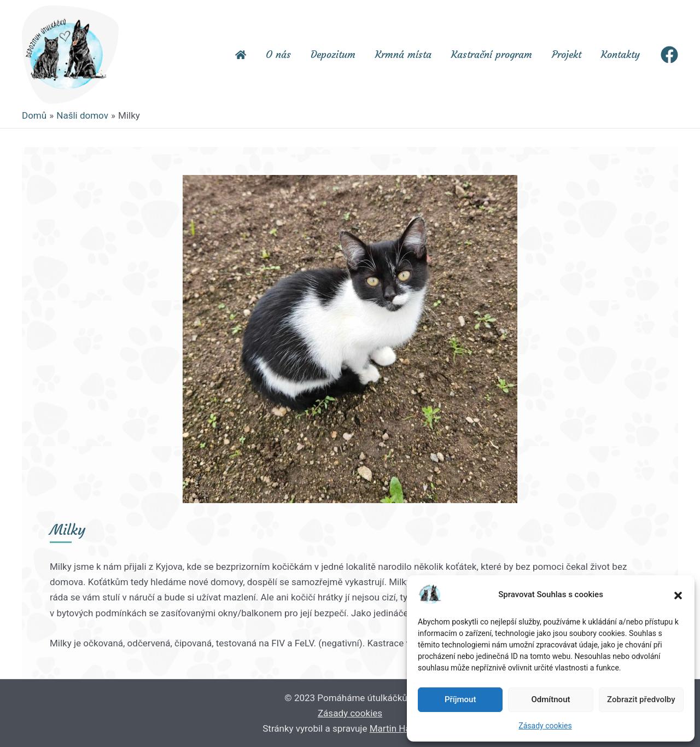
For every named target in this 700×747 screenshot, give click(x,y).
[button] (678, 594)
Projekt (567, 54)
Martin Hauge (398, 728)
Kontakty (620, 54)
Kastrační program (492, 54)
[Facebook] (669, 55)
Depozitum (333, 54)
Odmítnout (551, 699)
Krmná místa (403, 54)
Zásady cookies (545, 726)
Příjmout (460, 699)
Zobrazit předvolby (641, 699)
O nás (278, 54)
